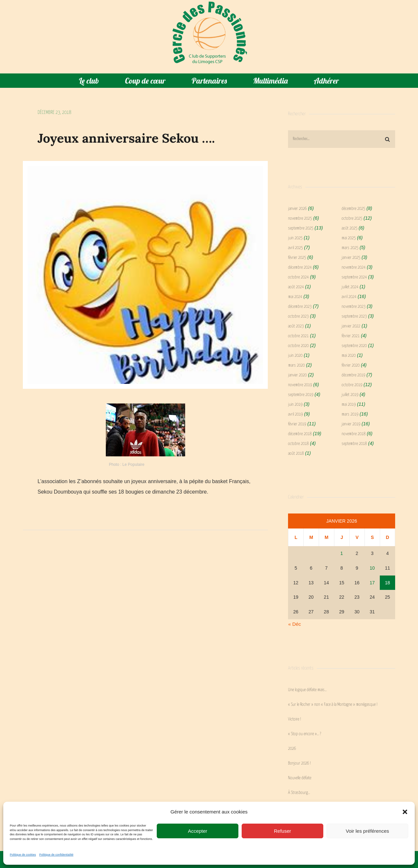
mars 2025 (350, 248)
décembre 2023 (300, 307)
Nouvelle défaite (300, 778)
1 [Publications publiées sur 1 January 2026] (342, 553)
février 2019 (297, 424)
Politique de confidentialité (56, 855)
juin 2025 (295, 238)
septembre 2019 (301, 395)
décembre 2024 (300, 268)
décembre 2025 (353, 209)
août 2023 (296, 326)
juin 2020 (295, 356)
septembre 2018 (354, 444)
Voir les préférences (368, 831)
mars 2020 (296, 365)
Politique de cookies (23, 855)
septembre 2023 (354, 316)
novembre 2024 (354, 268)
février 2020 (351, 365)
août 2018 (296, 454)
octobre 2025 (352, 219)
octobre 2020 (298, 346)
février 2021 (351, 336)
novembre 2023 (354, 307)
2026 (292, 749)
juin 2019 (295, 405)
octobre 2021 (298, 336)
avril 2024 (349, 297)
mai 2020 (349, 356)
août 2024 (296, 287)
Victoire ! (295, 719)
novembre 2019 (300, 385)
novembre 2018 (354, 434)
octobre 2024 (298, 277)
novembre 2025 (300, 219)
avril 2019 (295, 414)
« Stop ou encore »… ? (305, 734)
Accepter (197, 831)
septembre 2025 (301, 228)
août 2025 (349, 228)
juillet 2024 (350, 287)
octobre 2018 (298, 444)
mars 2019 (350, 414)
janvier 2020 (297, 375)
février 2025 (297, 258)
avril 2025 (295, 248)
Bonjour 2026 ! (299, 763)
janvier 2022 (351, 326)
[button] (405, 812)
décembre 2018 (300, 434)
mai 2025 (349, 238)
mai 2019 (349, 405)
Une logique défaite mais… (307, 690)
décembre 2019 (353, 375)
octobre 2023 (298, 316)
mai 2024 (295, 297)
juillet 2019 (350, 395)
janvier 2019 (351, 424)
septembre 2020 (354, 346)
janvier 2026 (297, 209)
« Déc (294, 624)
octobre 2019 (352, 385)
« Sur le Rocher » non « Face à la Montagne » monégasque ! (333, 705)
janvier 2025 (351, 258)
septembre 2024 (354, 277)
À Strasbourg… (299, 793)
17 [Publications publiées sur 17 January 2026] (372, 583)
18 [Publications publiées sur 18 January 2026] (388, 583)
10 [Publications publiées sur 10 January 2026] (372, 568)
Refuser (283, 831)
